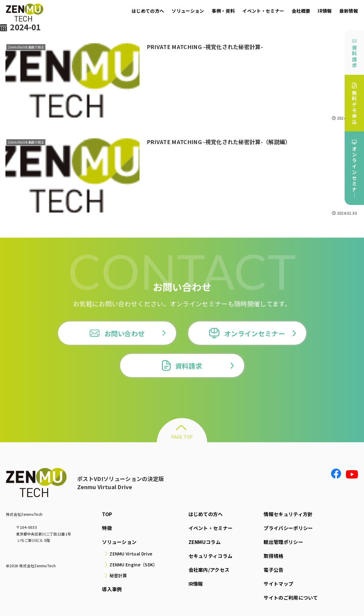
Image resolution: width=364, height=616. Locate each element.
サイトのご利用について (291, 598)
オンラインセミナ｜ (354, 169)
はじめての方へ (148, 11)
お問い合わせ (117, 333)
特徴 (107, 528)
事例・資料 (223, 11)
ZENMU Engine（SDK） (133, 565)
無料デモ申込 (354, 104)
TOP (107, 514)
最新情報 (349, 11)
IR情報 (325, 11)
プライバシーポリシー (288, 528)
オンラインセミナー (247, 333)
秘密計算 (118, 575)
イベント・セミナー (263, 11)
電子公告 (273, 570)
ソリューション (188, 11)
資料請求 (354, 54)
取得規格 (273, 556)
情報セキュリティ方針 (288, 514)
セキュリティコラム (211, 556)
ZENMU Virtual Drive (131, 554)
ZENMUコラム (205, 542)
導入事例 (112, 589)
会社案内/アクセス (209, 570)
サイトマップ (278, 584)
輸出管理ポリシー (283, 542)
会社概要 (301, 11)
